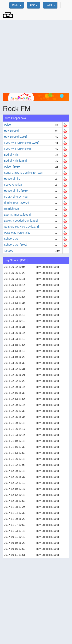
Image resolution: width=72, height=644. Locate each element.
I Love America (13, 185)
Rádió (17, 5)
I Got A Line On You (16, 197)
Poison (8, 125)
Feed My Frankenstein (17, 149)
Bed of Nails (11, 155)
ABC (34, 5)
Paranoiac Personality (17, 233)
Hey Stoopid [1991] (15, 137)
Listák (50, 5)
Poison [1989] (12, 167)
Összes (9, 251)
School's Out (12, 239)
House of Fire (12, 179)
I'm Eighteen (11, 209)
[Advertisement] (36, 56)
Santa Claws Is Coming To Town (23, 173)
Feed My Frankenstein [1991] (22, 143)
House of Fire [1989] (16, 191)
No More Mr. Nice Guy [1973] (21, 227)
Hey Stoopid (11, 131)
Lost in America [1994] (17, 215)
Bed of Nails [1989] (15, 161)
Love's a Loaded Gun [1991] (21, 221)
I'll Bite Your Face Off (17, 203)
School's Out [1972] (16, 245)
